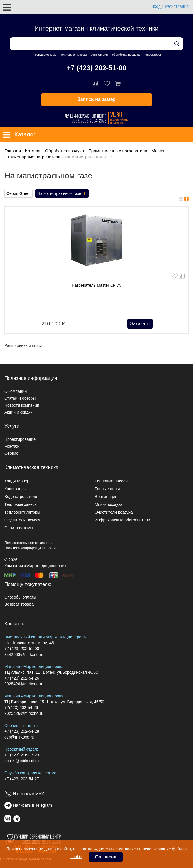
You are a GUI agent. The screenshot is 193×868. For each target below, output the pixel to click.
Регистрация (177, 6)
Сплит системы (19, 528)
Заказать (140, 324)
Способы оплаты (20, 597)
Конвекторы (15, 489)
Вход (156, 6)
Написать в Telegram (32, 805)
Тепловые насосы (111, 481)
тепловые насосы (73, 55)
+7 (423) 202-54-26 (22, 678)
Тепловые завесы (21, 504)
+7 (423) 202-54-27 (22, 779)
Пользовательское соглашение (29, 543)
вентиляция (99, 55)
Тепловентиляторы (22, 512)
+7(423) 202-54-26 (21, 708)
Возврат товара (19, 604)
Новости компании (22, 405)
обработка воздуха (126, 55)
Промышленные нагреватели (118, 151)
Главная (13, 151)
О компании (15, 391)
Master (158, 151)
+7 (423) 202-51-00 (96, 68)
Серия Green (19, 193)
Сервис (11, 453)
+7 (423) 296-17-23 (22, 755)
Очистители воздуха (114, 512)
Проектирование (20, 439)
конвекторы (152, 55)
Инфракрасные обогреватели (122, 520)
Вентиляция (106, 497)
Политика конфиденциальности (30, 548)
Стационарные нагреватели (32, 157)
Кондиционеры (18, 481)
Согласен (106, 857)
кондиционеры (46, 55)
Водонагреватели (21, 497)
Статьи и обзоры (20, 398)
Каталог (33, 151)
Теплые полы (107, 489)
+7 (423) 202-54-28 (22, 731)
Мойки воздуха (109, 504)
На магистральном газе (62, 194)
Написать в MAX (29, 794)
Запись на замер (97, 99)
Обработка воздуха (65, 151)
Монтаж (12, 446)
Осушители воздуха (23, 520)
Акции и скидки (19, 412)
